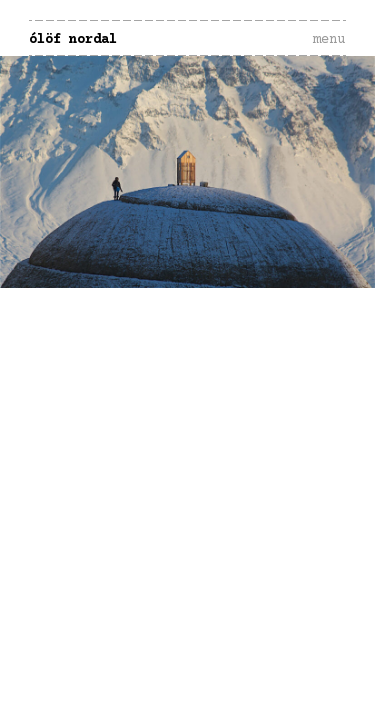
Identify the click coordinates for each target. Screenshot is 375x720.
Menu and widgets (329, 61)
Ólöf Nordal (73, 40)
